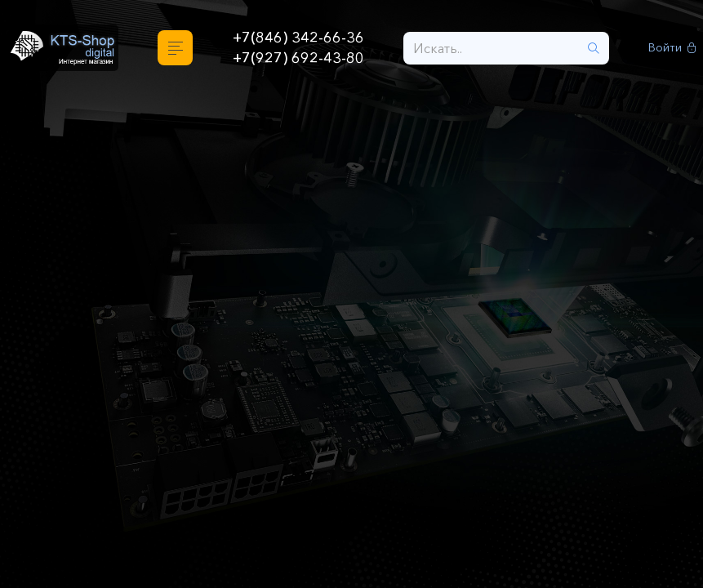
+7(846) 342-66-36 (298, 38)
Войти (672, 48)
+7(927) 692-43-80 (298, 58)
